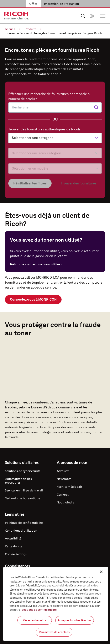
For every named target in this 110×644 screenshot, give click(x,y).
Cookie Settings (16, 554)
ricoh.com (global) (69, 487)
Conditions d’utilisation (21, 530)
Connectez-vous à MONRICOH (33, 299)
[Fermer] (101, 572)
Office (33, 4)
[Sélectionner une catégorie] (55, 138)
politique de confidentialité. (40, 610)
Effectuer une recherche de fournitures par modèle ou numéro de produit (50, 96)
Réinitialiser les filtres (30, 183)
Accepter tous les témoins (75, 620)
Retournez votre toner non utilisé (36, 264)
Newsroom (64, 479)
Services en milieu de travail (24, 490)
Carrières (63, 494)
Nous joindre (66, 502)
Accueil (13, 29)
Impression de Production (62, 4)
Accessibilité (13, 538)
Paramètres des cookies (54, 632)
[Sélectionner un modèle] (55, 169)
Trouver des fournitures (79, 183)
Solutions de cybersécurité (23, 471)
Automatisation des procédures (18, 481)
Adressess (63, 471)
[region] (56, 604)
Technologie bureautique (23, 498)
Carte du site (14, 546)
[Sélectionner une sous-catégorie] (55, 153)
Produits (33, 29)
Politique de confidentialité (24, 523)
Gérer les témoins (35, 620)
